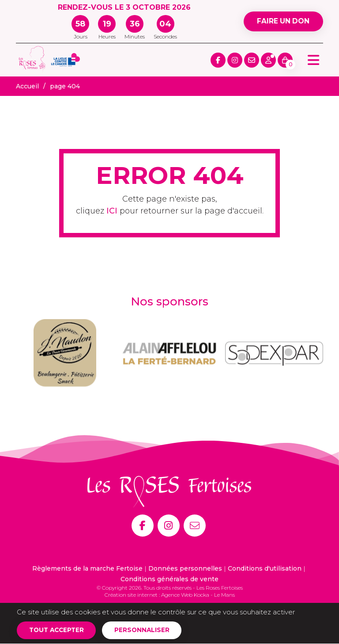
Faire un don (282, 21)
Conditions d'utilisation (265, 568)
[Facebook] (143, 526)
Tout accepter (58, 630)
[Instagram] (169, 526)
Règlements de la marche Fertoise (87, 568)
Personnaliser (146, 630)
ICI (112, 211)
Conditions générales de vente (169, 579)
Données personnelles (185, 568)
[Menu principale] (313, 60)
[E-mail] (195, 526)
